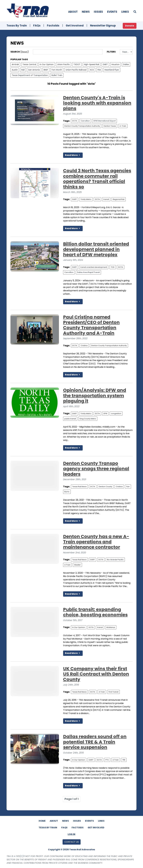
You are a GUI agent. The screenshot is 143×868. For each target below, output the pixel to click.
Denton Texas (110, 126)
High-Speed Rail (92, 64)
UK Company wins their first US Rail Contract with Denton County (96, 674)
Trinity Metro (86, 199)
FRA (99, 70)
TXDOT (77, 64)
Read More (73, 155)
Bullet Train (57, 75)
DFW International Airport (105, 121)
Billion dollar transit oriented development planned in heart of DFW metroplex (96, 249)
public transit (70, 419)
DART (105, 64)
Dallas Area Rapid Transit (88, 272)
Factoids (53, 26)
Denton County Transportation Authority (82, 126)
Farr (128, 487)
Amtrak (15, 64)
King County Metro (88, 419)
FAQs (37, 26)
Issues (98, 12)
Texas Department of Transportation (30, 75)
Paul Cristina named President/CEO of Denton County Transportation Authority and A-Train (91, 325)
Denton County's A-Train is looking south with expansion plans (97, 103)
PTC (107, 760)
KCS (92, 70)
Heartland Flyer (112, 70)
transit (106, 199)
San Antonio (34, 70)
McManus (111, 627)
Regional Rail (119, 199)
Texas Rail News (79, 487)
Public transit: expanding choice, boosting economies (95, 612)
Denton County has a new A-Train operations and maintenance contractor (96, 542)
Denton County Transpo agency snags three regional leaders (96, 469)
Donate (130, 26)
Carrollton (85, 121)
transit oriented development (94, 267)
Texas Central (29, 64)
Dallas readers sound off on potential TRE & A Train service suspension (95, 742)
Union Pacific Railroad (76, 70)
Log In (71, 834)
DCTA (75, 121)
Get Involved (75, 26)
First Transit (113, 692)
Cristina (84, 346)
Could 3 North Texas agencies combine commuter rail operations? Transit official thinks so (97, 179)
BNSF (46, 70)
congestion (116, 414)
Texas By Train (17, 26)
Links (125, 12)
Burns (67, 492)
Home (42, 821)
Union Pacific (64, 64)
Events (112, 12)
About (73, 12)
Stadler (77, 565)
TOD (113, 267)
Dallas (126, 64)
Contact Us (72, 842)
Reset (25, 52)
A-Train (123, 126)
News (86, 12)
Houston (115, 64)
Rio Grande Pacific (115, 560)
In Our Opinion (47, 64)
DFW (105, 414)
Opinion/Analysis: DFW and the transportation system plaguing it (95, 395)
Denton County (105, 487)
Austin (15, 70)
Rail (23, 70)
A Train (67, 565)
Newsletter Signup (103, 26)
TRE (124, 760)
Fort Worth (57, 70)
